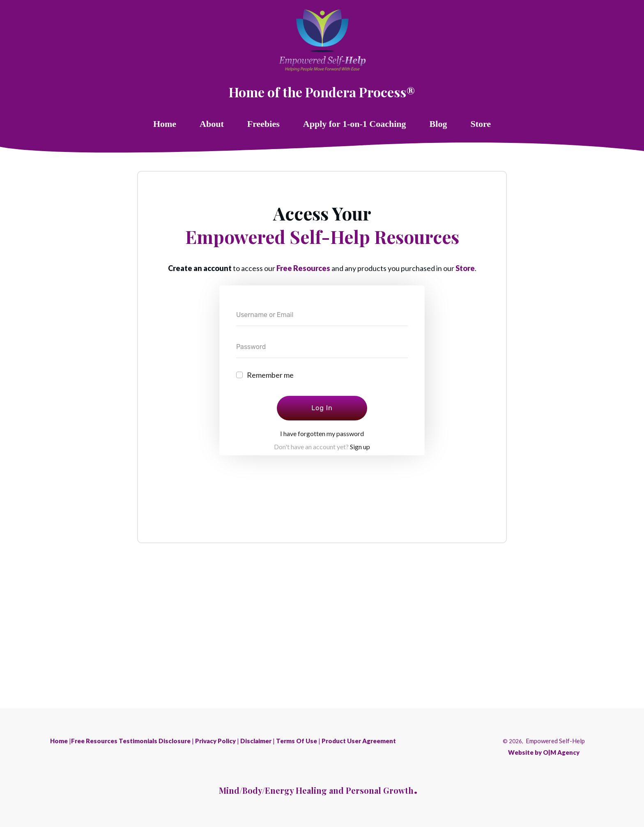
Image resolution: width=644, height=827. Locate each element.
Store (465, 268)
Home (59, 741)
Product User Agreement (359, 741)
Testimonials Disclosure (155, 741)
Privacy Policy (215, 741)
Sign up (360, 447)
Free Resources (303, 268)
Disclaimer (256, 741)
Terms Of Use (297, 741)
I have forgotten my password (322, 433)
